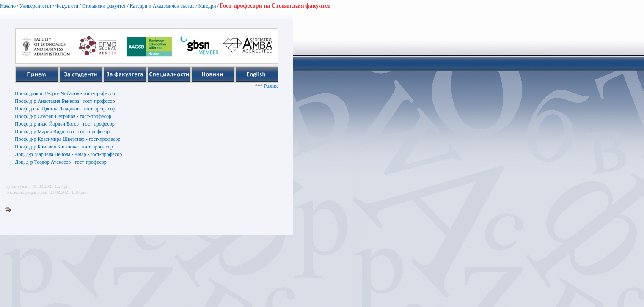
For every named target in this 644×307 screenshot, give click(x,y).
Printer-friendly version (10, 210)
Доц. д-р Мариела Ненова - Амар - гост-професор (68, 154)
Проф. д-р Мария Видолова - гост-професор (62, 132)
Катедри (207, 6)
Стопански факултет (104, 6)
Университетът (36, 6)
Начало (8, 6)
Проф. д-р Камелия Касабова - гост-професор (64, 147)
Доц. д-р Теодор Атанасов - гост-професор (61, 162)
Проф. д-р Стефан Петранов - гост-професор (63, 116)
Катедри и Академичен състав (162, 6)
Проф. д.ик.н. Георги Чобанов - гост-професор (65, 93)
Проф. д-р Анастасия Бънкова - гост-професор (65, 101)
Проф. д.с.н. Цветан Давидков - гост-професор (65, 109)
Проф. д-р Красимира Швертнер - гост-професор (67, 139)
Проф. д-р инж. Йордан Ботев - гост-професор (65, 124)
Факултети (67, 6)
